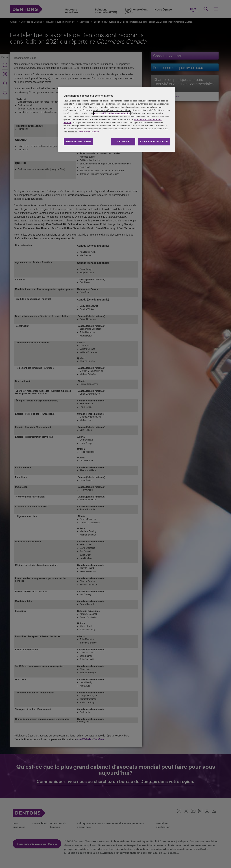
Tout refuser (123, 141)
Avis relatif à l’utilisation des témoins (112, 113)
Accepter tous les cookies (154, 141)
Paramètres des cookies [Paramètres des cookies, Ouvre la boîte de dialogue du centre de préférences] (78, 141)
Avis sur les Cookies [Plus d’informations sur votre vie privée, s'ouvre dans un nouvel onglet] (89, 132)
